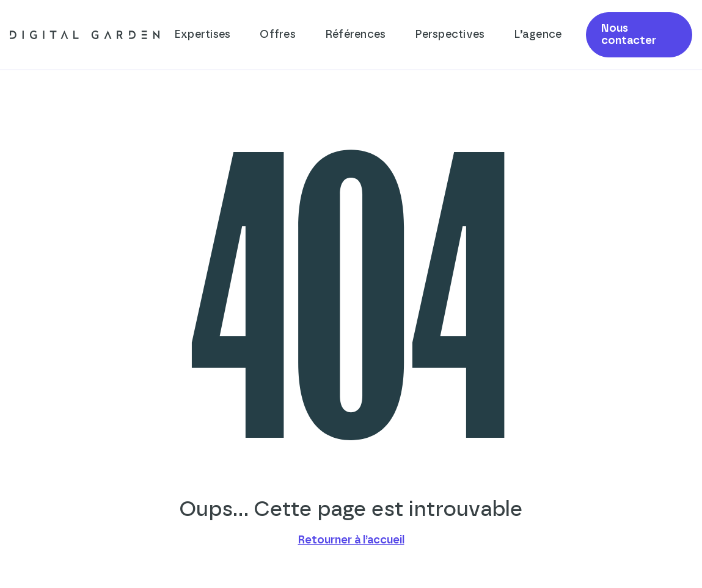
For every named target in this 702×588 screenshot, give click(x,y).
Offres (278, 35)
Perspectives (450, 35)
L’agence (538, 35)
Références (356, 35)
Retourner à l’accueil (351, 540)
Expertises (203, 35)
